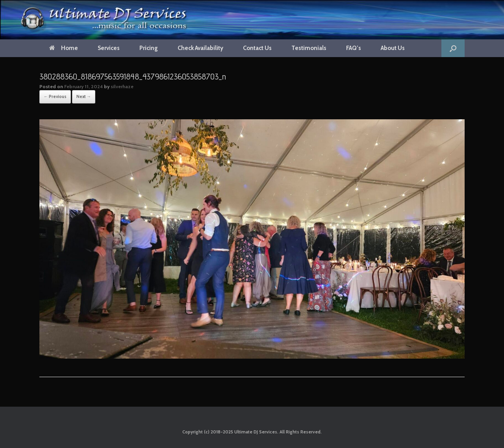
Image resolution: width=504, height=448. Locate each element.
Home (64, 48)
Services (109, 48)
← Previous (55, 96)
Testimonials (309, 48)
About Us (393, 48)
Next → (84, 96)
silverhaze (122, 86)
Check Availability (200, 48)
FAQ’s (354, 48)
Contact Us (257, 48)
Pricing (149, 48)
